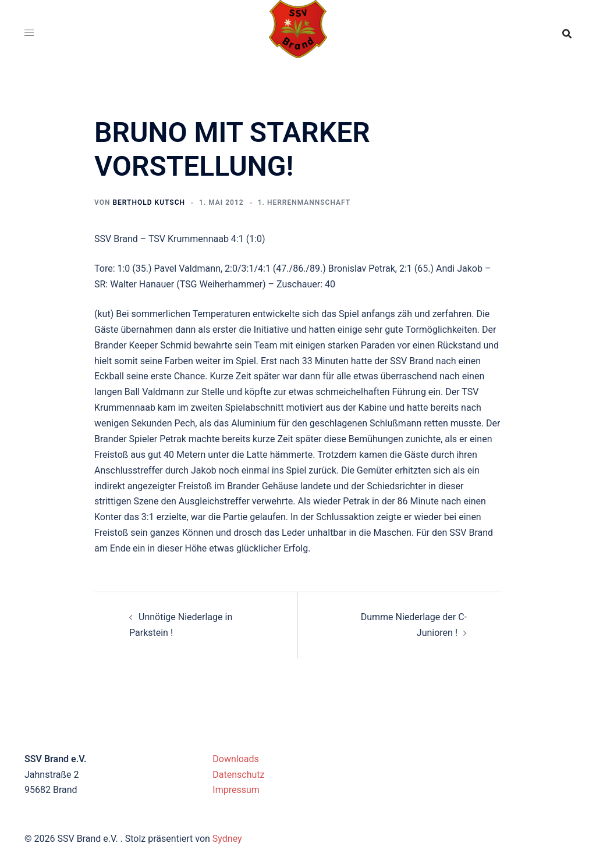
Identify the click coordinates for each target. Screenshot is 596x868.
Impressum (236, 790)
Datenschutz (238, 775)
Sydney (227, 839)
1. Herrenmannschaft (304, 202)
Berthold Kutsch (149, 202)
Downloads (235, 759)
